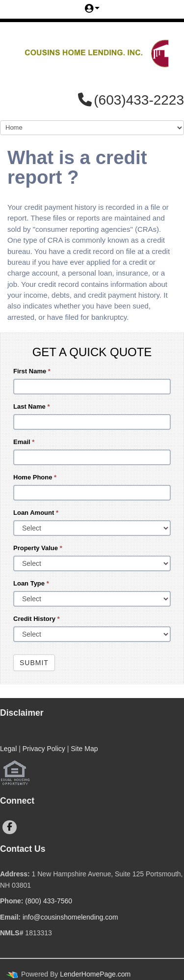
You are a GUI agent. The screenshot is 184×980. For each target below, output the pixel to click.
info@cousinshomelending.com (70, 917)
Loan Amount (36, 513)
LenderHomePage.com (95, 974)
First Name (32, 371)
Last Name (31, 406)
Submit (34, 663)
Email (24, 442)
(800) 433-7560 (49, 901)
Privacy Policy (44, 749)
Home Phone (35, 477)
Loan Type (31, 583)
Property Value (38, 548)
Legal (8, 749)
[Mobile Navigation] (92, 128)
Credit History (37, 619)
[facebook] (10, 827)
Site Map (84, 749)
